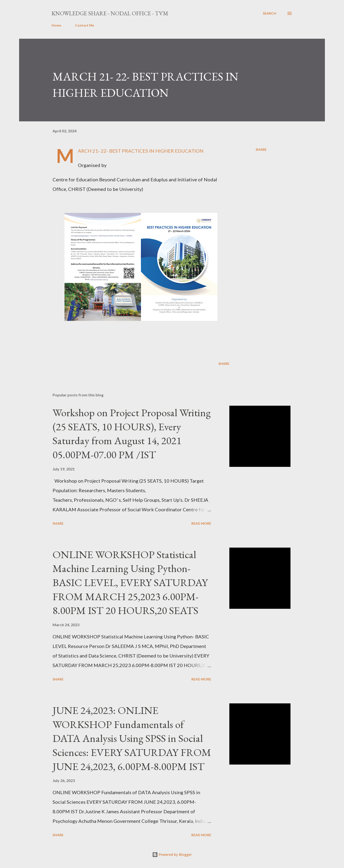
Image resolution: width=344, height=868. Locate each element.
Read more (201, 523)
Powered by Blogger (172, 855)
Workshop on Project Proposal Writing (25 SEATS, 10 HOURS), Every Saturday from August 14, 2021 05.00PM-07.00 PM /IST (132, 434)
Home (56, 25)
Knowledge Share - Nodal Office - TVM (110, 13)
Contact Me (85, 25)
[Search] (269, 13)
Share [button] (261, 149)
